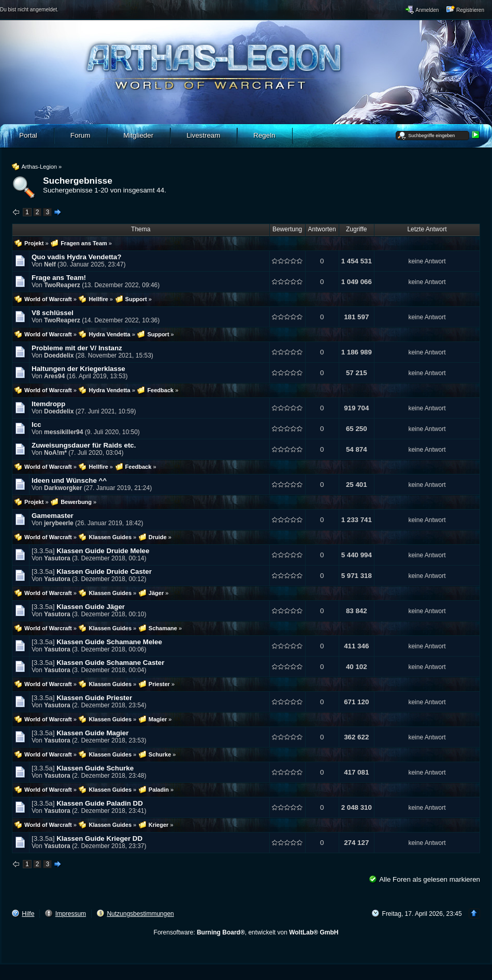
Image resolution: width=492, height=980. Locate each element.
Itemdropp (48, 404)
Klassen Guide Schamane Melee (109, 642)
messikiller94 (63, 432)
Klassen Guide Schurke (95, 768)
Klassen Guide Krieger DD (99, 838)
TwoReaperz (62, 285)
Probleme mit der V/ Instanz (77, 348)
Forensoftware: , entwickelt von (246, 932)
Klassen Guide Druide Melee (103, 551)
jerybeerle (59, 523)
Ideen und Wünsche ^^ (69, 480)
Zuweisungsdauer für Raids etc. (84, 445)
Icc (37, 425)
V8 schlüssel (53, 313)
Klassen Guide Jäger (91, 607)
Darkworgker (63, 488)
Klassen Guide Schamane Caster (110, 663)
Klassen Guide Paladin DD (100, 803)
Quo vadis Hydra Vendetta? (76, 257)
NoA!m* (55, 453)
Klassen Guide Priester (94, 698)
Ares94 (54, 376)
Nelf (50, 264)
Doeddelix (59, 355)
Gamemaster (53, 516)
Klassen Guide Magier (92, 733)
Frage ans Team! (59, 278)
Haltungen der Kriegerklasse (78, 369)
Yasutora (57, 558)
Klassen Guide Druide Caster (104, 571)
